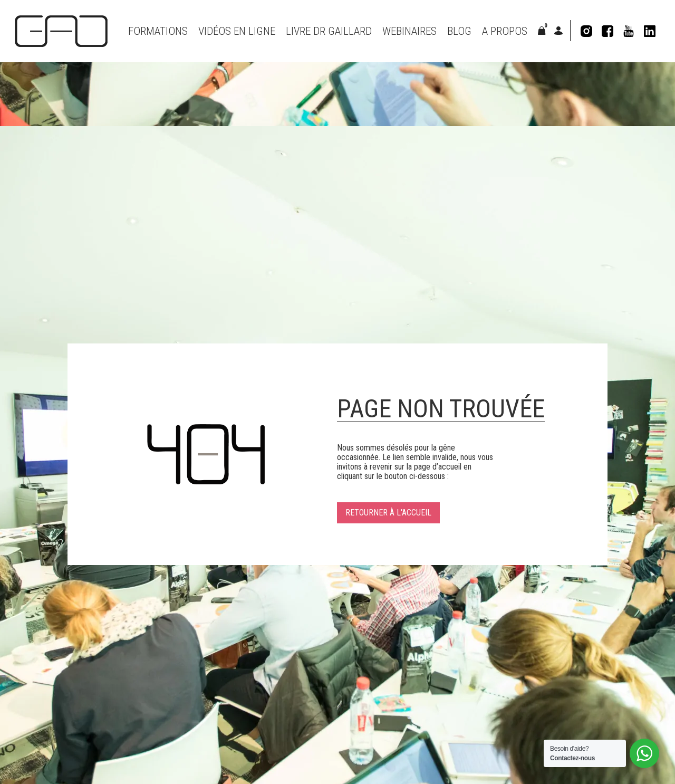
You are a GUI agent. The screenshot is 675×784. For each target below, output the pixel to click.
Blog (459, 31)
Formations (158, 31)
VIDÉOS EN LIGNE (237, 31)
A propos (505, 31)
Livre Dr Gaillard (329, 31)
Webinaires (409, 31)
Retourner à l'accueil (388, 513)
